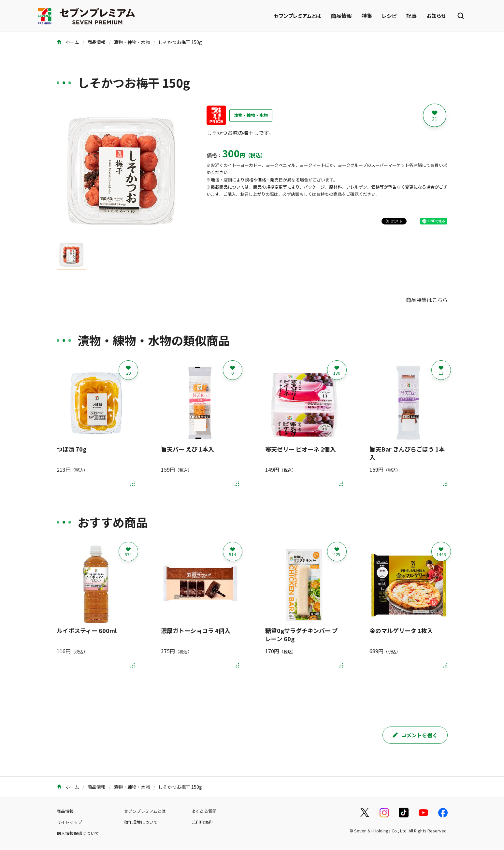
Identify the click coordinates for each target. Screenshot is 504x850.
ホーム (68, 42)
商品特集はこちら (427, 300)
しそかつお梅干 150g (180, 42)
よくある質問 (204, 811)
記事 (411, 16)
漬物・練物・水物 (132, 42)
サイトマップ (69, 822)
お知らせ (436, 16)
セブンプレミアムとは (297, 16)
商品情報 (341, 16)
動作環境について (141, 822)
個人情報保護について (78, 833)
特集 (367, 16)
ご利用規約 (202, 822)
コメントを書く (415, 735)
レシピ (389, 16)
